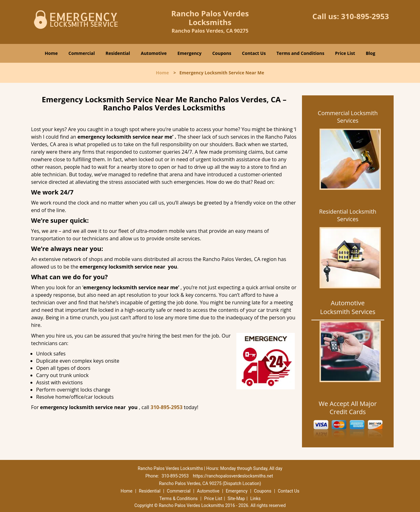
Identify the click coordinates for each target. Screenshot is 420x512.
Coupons (222, 53)
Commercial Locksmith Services (348, 117)
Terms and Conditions (300, 53)
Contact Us (254, 53)
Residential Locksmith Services (348, 215)
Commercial (82, 53)
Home (51, 53)
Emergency (189, 53)
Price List (345, 53)
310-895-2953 (365, 16)
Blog (370, 53)
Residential (118, 53)
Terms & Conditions (179, 499)
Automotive (154, 53)
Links (255, 499)
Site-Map (236, 499)
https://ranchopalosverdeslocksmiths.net (233, 476)
